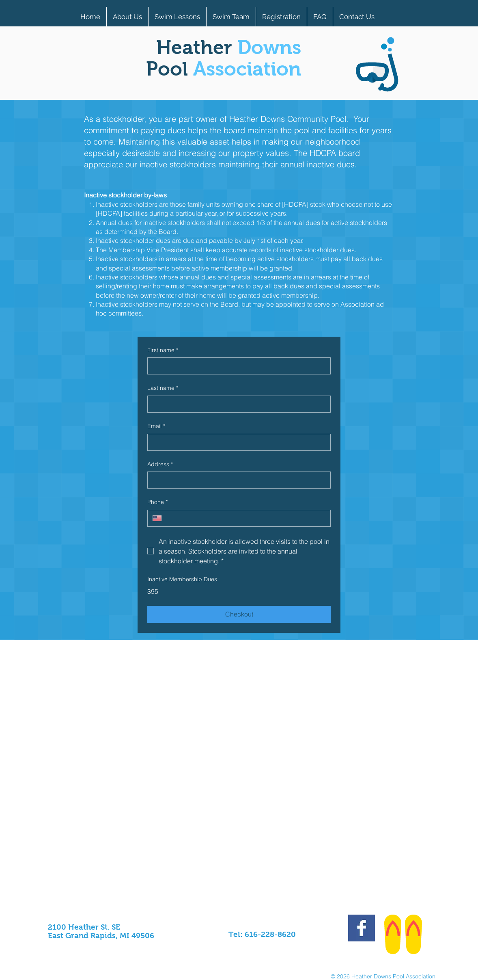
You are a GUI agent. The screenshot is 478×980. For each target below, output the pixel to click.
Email (156, 426)
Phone (157, 502)
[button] (231, 17)
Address (160, 465)
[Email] (237, 442)
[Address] (237, 480)
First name (163, 350)
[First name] (237, 366)
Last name (163, 388)
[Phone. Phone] (246, 518)
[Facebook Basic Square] (362, 928)
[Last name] (237, 404)
